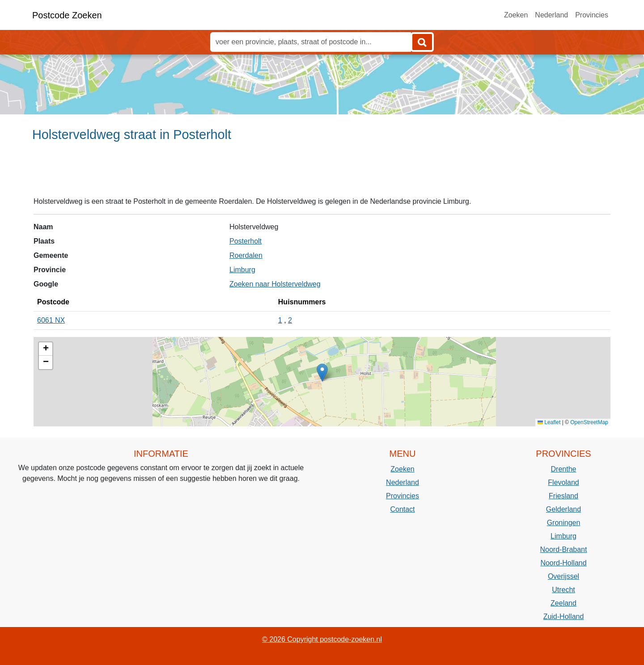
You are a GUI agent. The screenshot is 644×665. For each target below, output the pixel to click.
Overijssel (563, 576)
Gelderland (563, 509)
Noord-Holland (563, 563)
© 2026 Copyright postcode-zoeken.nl (322, 639)
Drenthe (564, 469)
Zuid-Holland (564, 617)
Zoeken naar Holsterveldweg (275, 284)
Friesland (563, 496)
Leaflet (549, 422)
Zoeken (516, 15)
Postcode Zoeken (67, 15)
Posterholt (246, 241)
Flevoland (563, 482)
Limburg (242, 270)
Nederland (551, 15)
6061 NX (51, 320)
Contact (402, 509)
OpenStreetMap (589, 422)
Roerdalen (246, 255)
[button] (322, 372)
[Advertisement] (322, 173)
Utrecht (563, 590)
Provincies (592, 15)
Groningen (564, 523)
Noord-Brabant (564, 549)
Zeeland (563, 603)
